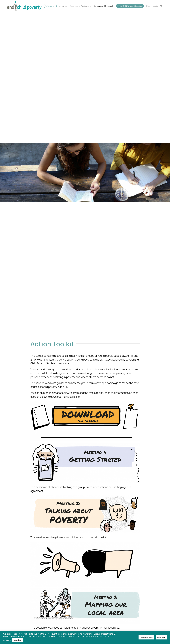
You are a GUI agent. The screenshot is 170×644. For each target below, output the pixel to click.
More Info (18, 640)
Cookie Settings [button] (146, 637)
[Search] (161, 6)
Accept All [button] (161, 637)
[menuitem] (50, 6)
